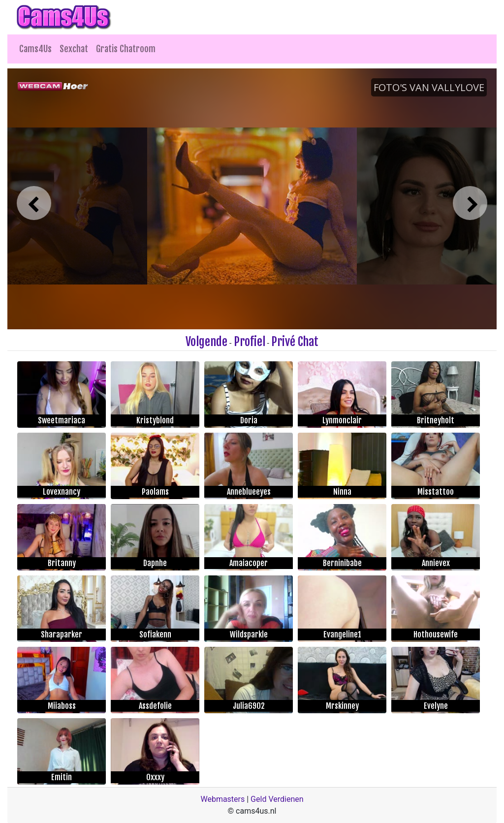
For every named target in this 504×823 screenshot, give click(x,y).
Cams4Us (35, 49)
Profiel (250, 342)
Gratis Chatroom (126, 49)
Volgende (206, 342)
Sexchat (74, 49)
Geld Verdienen (277, 799)
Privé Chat (295, 342)
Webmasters (222, 799)
